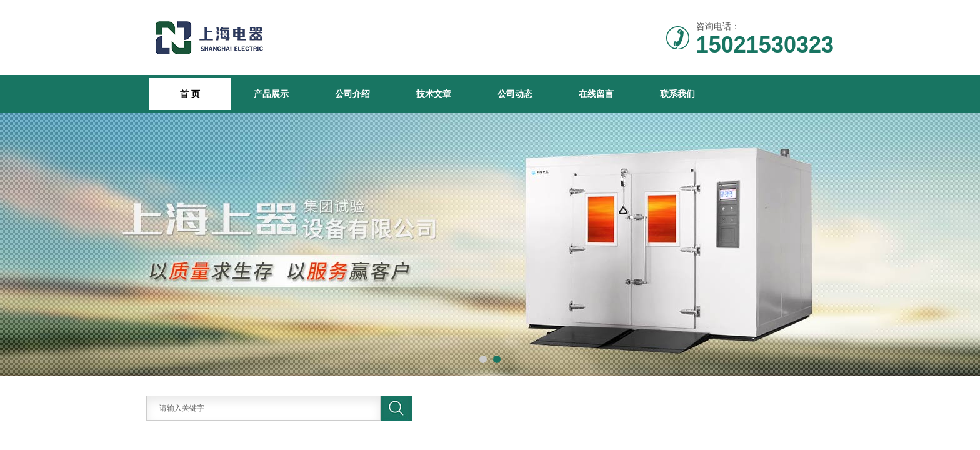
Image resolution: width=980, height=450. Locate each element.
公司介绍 (352, 94)
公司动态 (515, 94)
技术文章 (434, 94)
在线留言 (596, 94)
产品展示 (271, 94)
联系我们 (677, 94)
